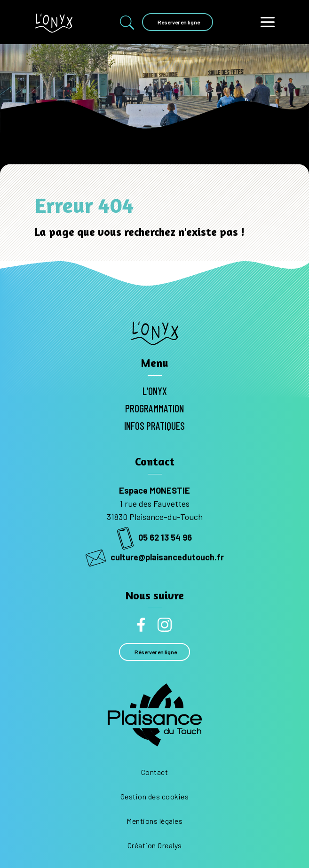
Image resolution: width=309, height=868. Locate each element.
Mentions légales (154, 821)
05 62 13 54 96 (154, 537)
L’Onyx (155, 391)
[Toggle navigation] (268, 22)
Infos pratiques (154, 426)
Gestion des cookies (155, 796)
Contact (155, 772)
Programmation (154, 408)
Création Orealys (155, 845)
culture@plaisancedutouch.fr (155, 557)
